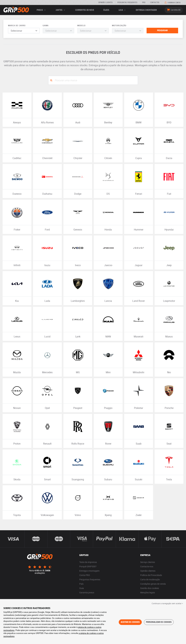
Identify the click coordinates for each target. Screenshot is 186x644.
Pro (144, 2)
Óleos (106, 10)
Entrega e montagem (146, 10)
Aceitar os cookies (130, 622)
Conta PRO (85, 575)
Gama (46, 26)
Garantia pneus (87, 592)
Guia (82, 588)
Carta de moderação (150, 579)
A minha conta (172, 3)
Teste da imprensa (88, 562)
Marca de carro (17, 26)
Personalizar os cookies (159, 622)
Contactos (155, 2)
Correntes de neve (85, 10)
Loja (123, 10)
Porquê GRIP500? (88, 566)
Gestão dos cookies (150, 588)
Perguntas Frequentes (127, 2)
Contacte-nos (147, 566)
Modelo (81, 26)
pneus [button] (42, 10)
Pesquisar (162, 31)
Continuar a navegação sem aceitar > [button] (167, 603)
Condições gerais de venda (153, 584)
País (81, 584)
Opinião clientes (105, 2)
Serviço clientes (148, 562)
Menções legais (148, 592)
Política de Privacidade (151, 575)
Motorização (119, 26)
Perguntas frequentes (90, 579)
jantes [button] (61, 10)
